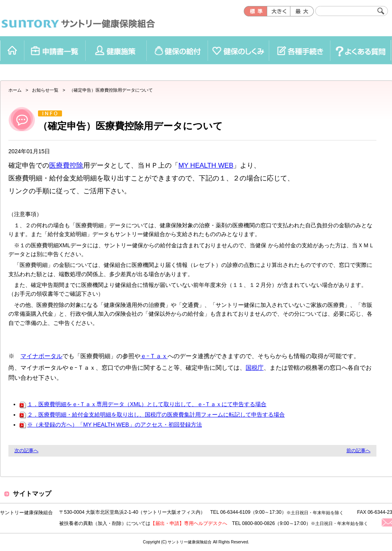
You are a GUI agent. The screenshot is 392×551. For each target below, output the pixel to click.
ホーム (12, 50)
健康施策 (116, 50)
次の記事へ (26, 451)
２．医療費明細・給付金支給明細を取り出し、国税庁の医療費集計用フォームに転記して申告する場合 (152, 415)
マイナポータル (41, 356)
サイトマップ (32, 494)
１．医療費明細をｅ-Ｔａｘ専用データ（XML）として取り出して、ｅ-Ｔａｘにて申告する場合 (143, 404)
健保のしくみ (238, 50)
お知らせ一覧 (45, 90)
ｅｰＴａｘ (154, 356)
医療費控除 (66, 165)
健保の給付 (177, 50)
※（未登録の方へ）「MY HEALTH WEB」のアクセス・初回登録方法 (111, 425)
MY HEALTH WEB (206, 165)
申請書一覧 (55, 50)
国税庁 (255, 368)
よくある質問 (361, 50)
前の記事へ (358, 451)
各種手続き (299, 50)
